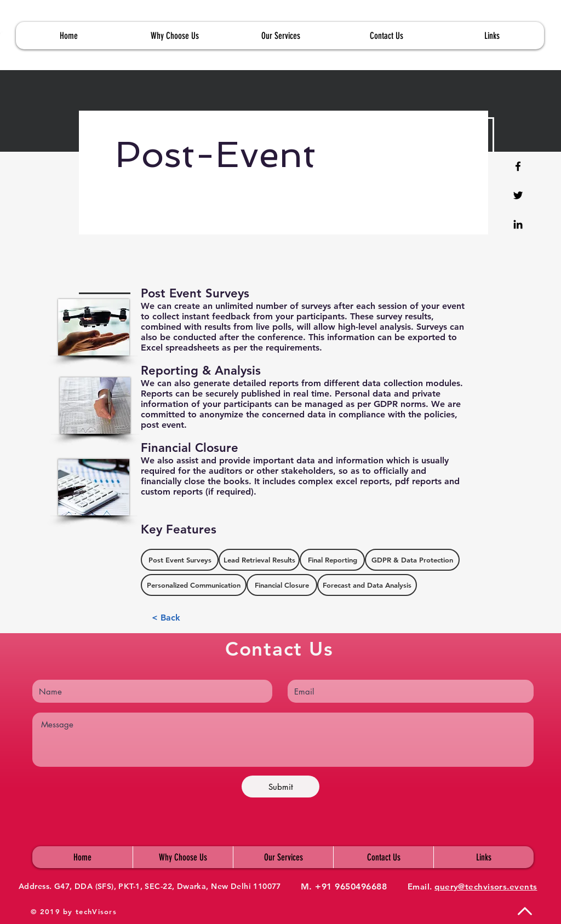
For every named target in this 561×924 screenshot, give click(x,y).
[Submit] (280, 787)
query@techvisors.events (486, 886)
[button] (491, 36)
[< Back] (166, 618)
